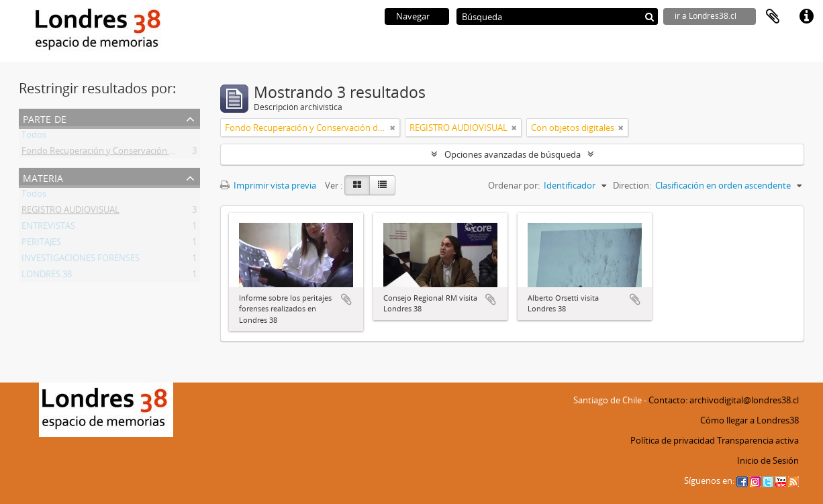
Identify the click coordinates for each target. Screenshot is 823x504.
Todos (34, 137)
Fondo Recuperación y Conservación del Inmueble (122, 153)
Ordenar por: (514, 185)
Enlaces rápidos (806, 17)
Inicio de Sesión (768, 460)
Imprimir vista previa (268, 185)
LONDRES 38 (47, 276)
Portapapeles (773, 17)
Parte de (45, 118)
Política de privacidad (673, 440)
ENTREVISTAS (48, 228)
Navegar (413, 16)
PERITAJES (41, 244)
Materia (43, 177)
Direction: (632, 185)
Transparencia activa (758, 440)
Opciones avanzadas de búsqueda (513, 154)
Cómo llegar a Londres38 (749, 420)
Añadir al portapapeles (346, 299)
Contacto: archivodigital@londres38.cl (724, 400)
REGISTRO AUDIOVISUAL (70, 212)
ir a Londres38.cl (706, 16)
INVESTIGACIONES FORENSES (81, 260)
